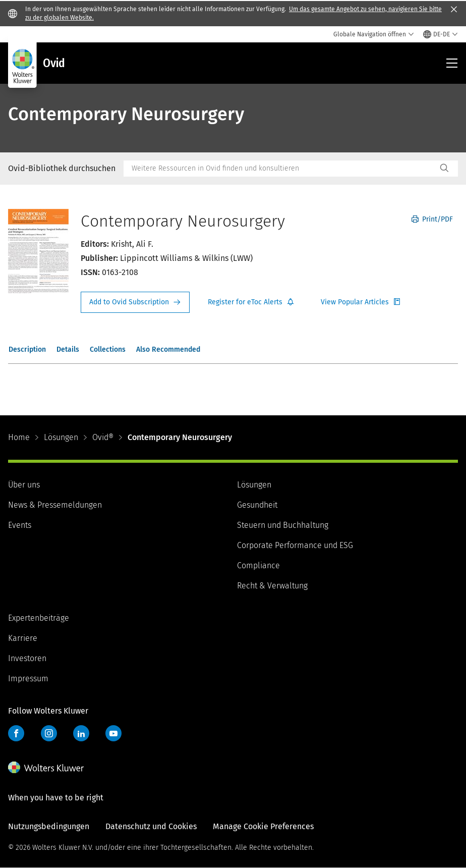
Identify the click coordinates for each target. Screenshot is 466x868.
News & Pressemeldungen (55, 505)
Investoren (27, 658)
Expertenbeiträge (39, 618)
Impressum (28, 679)
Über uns (24, 485)
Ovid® (103, 437)
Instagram (49, 733)
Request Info (135, 302)
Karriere (23, 638)
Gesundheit (257, 505)
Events (20, 525)
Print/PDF (432, 219)
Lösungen (61, 437)
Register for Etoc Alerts (251, 302)
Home (19, 437)
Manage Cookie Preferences (263, 826)
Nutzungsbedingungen (49, 826)
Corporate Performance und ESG (295, 545)
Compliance (258, 565)
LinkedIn (81, 733)
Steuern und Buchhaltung (283, 525)
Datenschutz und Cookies (151, 826)
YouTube (113, 733)
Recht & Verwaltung (272, 586)
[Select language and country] (441, 34)
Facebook (16, 733)
